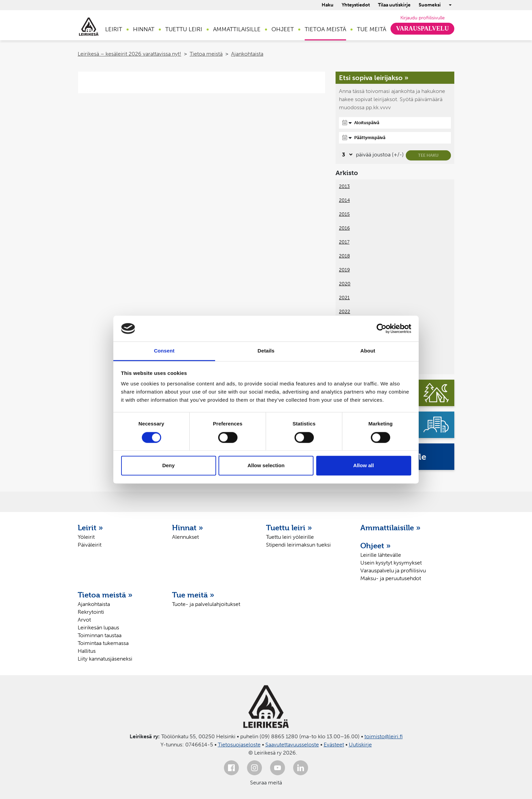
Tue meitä (372, 29)
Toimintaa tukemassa (103, 643)
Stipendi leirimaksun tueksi (298, 545)
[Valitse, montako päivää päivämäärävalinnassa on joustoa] (346, 155)
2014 (344, 200)
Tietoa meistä (325, 29)
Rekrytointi (91, 612)
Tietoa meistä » (105, 595)
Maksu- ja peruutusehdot (391, 578)
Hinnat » (188, 528)
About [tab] (368, 351)
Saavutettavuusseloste (292, 745)
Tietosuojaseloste (239, 745)
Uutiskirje (360, 745)
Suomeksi (430, 5)
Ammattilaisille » (391, 528)
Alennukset (185, 537)
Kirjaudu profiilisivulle (423, 18)
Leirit (114, 29)
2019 (344, 270)
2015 (344, 214)
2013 (344, 186)
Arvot (84, 620)
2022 (345, 312)
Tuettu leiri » (289, 528)
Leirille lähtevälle (381, 555)
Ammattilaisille (237, 29)
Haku (328, 5)
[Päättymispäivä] (395, 138)
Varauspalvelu (422, 28)
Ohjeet (283, 29)
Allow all (364, 466)
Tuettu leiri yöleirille (290, 537)
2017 (344, 242)
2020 (345, 284)
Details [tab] (266, 351)
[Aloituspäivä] (395, 123)
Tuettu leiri (184, 29)
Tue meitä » (193, 595)
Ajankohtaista (247, 54)
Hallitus (87, 651)
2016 (344, 228)
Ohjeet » (376, 546)
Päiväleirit (90, 545)
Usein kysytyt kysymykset (391, 563)
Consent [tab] (164, 351)
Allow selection (266, 466)
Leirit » (90, 528)
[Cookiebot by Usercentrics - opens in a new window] (382, 328)
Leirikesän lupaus (98, 627)
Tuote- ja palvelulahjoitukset (206, 604)
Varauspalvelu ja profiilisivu (393, 570)
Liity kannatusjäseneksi (105, 659)
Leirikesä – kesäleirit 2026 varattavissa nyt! (129, 54)
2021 (344, 298)
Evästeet (334, 745)
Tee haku (428, 155)
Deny (168, 466)
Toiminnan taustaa (100, 635)
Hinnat (144, 29)
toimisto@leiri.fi (384, 736)
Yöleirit (86, 537)
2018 (344, 256)
